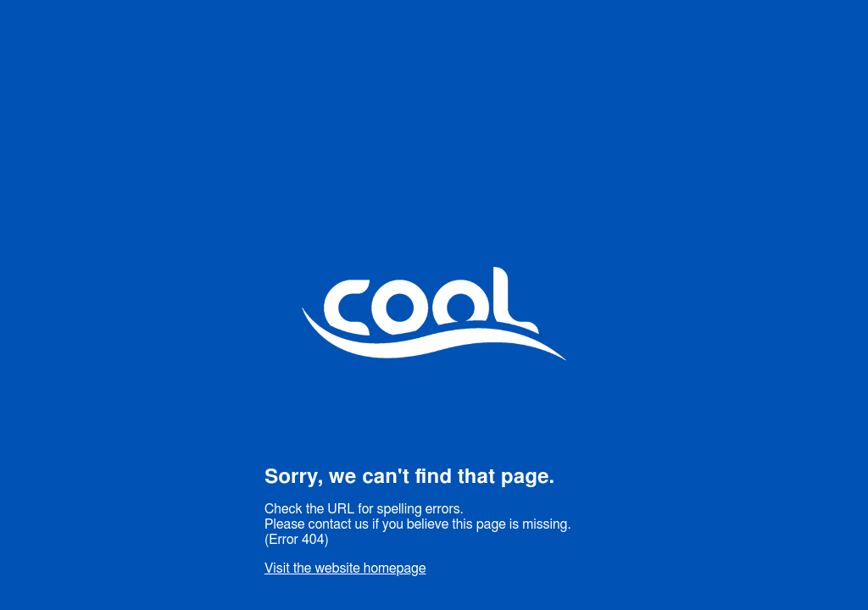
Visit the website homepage (345, 568)
